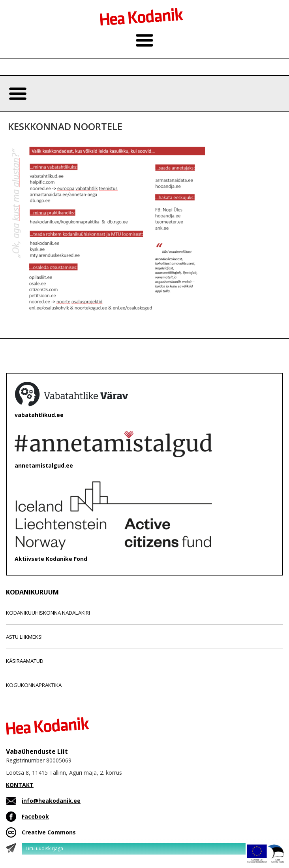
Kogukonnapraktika (34, 685)
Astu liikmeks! (24, 637)
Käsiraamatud (25, 661)
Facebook (35, 816)
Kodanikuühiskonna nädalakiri (48, 613)
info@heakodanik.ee (51, 801)
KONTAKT (20, 785)
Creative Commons (49, 832)
